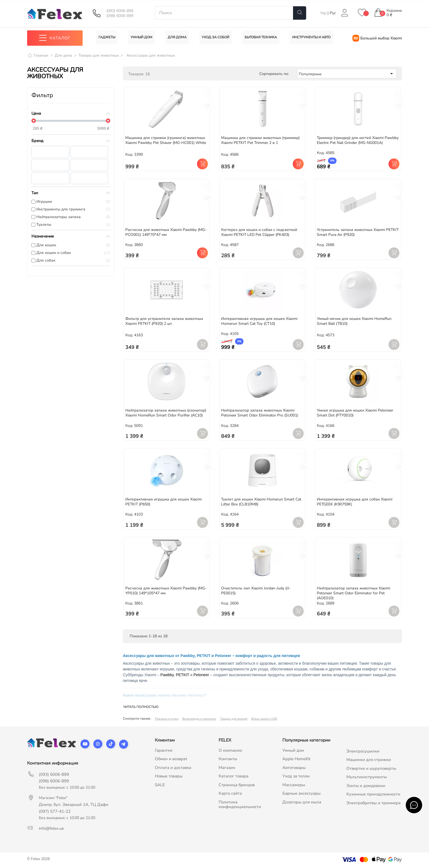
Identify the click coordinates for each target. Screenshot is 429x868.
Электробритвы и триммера (373, 803)
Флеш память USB (264, 719)
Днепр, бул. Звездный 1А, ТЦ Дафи (74, 805)
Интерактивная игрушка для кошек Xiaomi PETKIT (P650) (163, 502)
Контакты (228, 759)
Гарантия (164, 750)
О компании (230, 750)
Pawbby (167, 675)
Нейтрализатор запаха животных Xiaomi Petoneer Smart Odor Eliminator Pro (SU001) (260, 413)
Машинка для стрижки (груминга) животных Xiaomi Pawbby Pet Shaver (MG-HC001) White (166, 140)
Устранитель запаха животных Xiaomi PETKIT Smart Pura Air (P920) (358, 232)
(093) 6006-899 (120, 11)
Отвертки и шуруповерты (371, 768)
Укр (324, 13)
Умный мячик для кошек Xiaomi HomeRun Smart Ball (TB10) (354, 321)
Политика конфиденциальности (240, 805)
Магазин (227, 768)
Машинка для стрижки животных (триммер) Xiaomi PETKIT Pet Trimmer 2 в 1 (260, 140)
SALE (160, 785)
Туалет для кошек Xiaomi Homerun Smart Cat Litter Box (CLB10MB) (261, 502)
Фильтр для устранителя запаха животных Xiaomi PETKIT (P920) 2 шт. (164, 321)
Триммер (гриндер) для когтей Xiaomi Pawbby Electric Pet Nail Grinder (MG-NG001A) (358, 140)
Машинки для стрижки (369, 760)
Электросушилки (363, 751)
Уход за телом (296, 776)
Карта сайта (230, 794)
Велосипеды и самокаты (199, 719)
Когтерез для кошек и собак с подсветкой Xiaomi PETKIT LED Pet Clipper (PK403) (259, 232)
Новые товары (169, 776)
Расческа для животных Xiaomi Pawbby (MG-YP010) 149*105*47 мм (166, 591)
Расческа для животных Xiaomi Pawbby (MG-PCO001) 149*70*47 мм (166, 232)
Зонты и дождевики (366, 786)
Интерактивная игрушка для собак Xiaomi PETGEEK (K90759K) (355, 502)
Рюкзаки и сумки (167, 719)
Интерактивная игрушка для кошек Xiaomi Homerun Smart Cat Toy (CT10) (259, 321)
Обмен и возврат (171, 759)
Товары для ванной (234, 719)
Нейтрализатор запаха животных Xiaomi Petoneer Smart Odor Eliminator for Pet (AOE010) (353, 593)
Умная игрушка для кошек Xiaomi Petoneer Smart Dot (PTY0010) (355, 413)
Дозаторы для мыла (302, 802)
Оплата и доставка (173, 768)
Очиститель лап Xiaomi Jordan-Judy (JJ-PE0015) (256, 591)
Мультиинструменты (367, 777)
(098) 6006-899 (120, 16)
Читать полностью (141, 707)
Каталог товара (234, 776)
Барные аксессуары (302, 794)
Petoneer (201, 675)
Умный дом (293, 750)
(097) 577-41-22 (55, 811)
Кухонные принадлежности (373, 794)
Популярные (347, 74)
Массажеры (294, 785)
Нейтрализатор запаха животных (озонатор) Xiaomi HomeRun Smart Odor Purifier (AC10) (166, 413)
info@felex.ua (51, 828)
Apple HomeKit (296, 759)
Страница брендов (237, 785)
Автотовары (294, 768)
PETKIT (183, 675)
